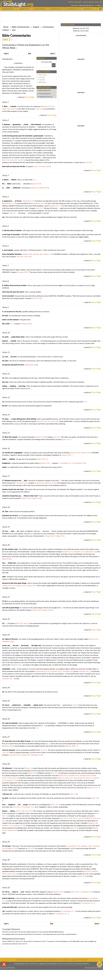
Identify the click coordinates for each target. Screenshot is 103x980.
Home (6, 27)
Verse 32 (6, 888)
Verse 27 (6, 737)
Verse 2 (5, 120)
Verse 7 (5, 266)
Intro (7, 59)
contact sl (66, 960)
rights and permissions (51, 960)
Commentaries (21, 27)
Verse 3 (5, 175)
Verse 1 (5, 102)
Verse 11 (6, 352)
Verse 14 (6, 415)
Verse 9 (5, 307)
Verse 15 (6, 433)
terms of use (21, 960)
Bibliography (43, 82)
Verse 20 (6, 545)
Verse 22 (6, 619)
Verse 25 (6, 701)
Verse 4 (5, 197)
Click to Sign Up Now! (91, 2)
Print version (43, 75)
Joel (14, 30)
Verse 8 (5, 281)
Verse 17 (6, 476)
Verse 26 (6, 719)
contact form (86, 964)
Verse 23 (6, 635)
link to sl (84, 960)
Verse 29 (6, 842)
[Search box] (44, 65)
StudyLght (14, 4)
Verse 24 (6, 688)
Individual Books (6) (46, 97)
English (36, 27)
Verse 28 (6, 764)
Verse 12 (6, 374)
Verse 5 (5, 226)
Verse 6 (5, 246)
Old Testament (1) (45, 94)
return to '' (26, 97)
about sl (75, 960)
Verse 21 (6, 597)
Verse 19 (6, 527)
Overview (42, 77)
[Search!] (54, 65)
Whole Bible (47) (45, 90)
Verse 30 (6, 860)
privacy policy (33, 960)
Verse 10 (6, 333)
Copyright (42, 80)
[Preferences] (101, 9)
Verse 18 (6, 507)
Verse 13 (6, 397)
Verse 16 (6, 448)
